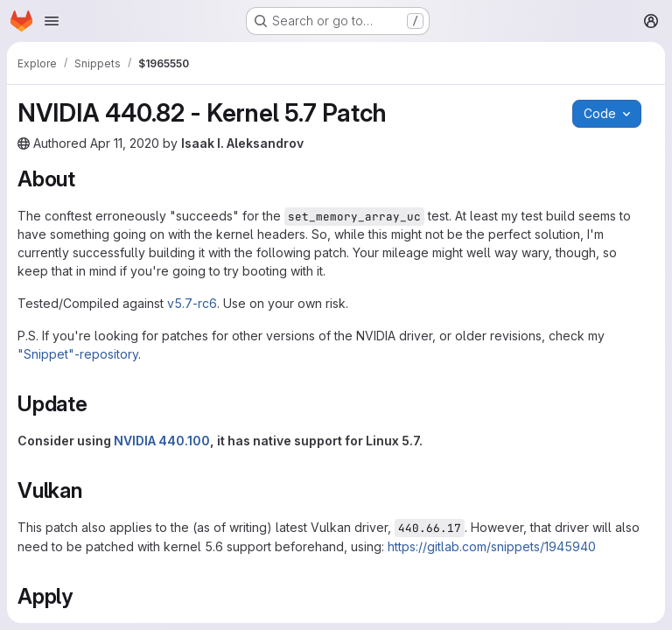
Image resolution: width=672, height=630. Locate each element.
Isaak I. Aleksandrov (242, 143)
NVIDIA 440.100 (162, 441)
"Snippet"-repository (78, 354)
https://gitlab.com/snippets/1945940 (492, 546)
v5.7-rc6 (192, 303)
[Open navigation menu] (52, 21)
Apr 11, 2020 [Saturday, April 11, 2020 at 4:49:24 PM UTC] (125, 143)
